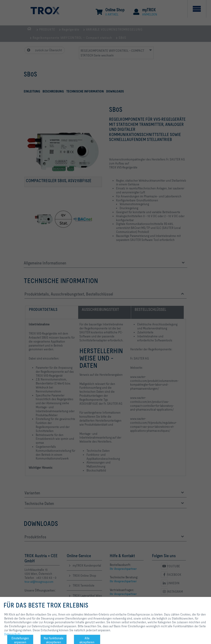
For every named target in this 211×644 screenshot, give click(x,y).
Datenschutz (12, 634)
